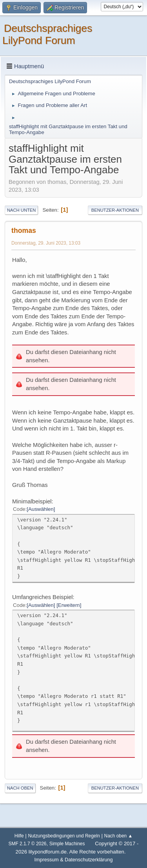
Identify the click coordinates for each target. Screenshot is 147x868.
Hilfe (19, 836)
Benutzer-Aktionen (115, 210)
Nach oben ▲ (119, 836)
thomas (24, 231)
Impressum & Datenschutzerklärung (74, 860)
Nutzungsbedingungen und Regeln (64, 836)
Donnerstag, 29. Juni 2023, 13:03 (46, 243)
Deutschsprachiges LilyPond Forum (47, 35)
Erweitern (69, 605)
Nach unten (21, 210)
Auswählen (41, 509)
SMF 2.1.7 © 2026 (28, 844)
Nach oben (20, 788)
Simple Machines (67, 844)
